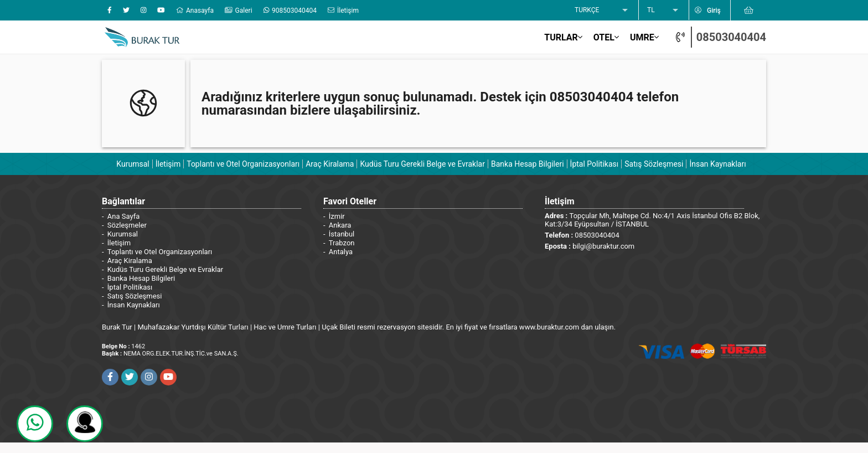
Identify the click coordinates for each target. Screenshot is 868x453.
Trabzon (342, 243)
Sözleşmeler (127, 225)
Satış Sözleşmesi (654, 164)
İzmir (337, 216)
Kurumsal (133, 164)
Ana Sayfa (123, 216)
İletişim (168, 164)
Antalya (341, 252)
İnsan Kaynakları (717, 164)
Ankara (340, 225)
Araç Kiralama (330, 164)
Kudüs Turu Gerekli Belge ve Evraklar (422, 164)
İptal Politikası (595, 164)
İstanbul (342, 234)
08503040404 (731, 37)
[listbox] (602, 11)
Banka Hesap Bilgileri (528, 164)
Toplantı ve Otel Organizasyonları (243, 164)
